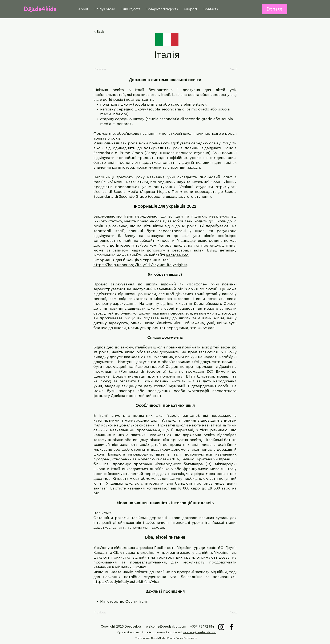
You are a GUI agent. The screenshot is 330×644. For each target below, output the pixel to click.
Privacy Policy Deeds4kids (182, 638)
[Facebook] (232, 627)
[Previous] (108, 69)
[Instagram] (221, 627)
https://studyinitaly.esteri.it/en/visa (126, 582)
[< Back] (108, 32)
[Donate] (275, 9)
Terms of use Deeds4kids (150, 638)
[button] (83, 9)
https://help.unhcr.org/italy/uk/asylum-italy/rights (140, 265)
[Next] (226, 69)
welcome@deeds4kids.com (166, 627)
